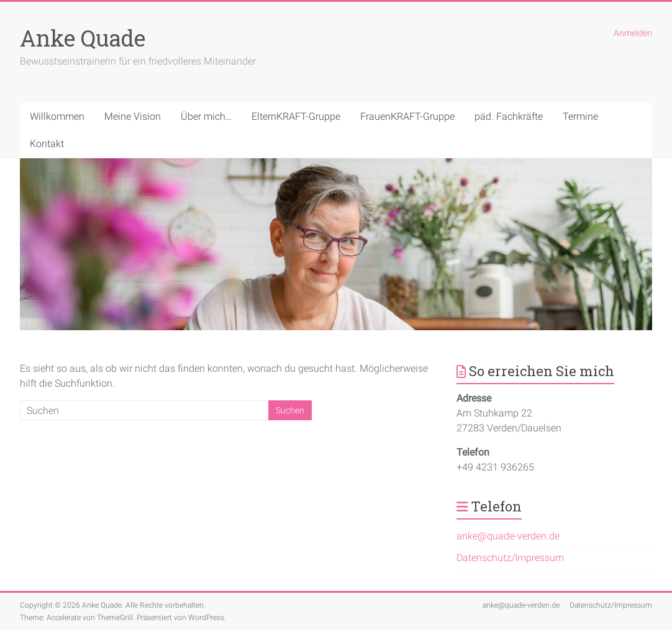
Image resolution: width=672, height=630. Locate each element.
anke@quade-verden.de (508, 536)
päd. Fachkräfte (509, 116)
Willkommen (57, 116)
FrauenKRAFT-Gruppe (407, 116)
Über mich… (206, 116)
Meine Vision (133, 116)
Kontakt (47, 144)
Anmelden (633, 33)
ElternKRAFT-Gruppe (296, 116)
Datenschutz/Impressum (510, 558)
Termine (580, 116)
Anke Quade (83, 38)
